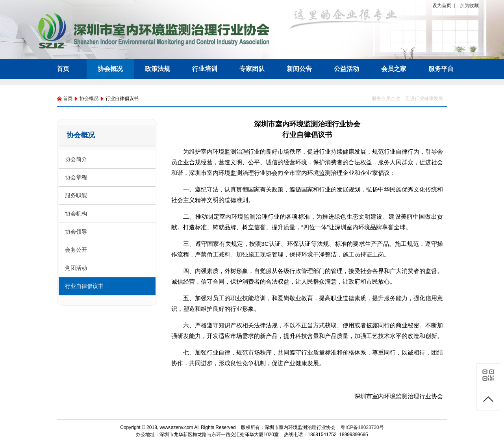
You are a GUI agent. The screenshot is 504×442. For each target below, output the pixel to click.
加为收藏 (469, 6)
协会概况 (110, 69)
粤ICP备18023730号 (362, 427)
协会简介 (76, 159)
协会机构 (76, 214)
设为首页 (442, 6)
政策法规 (157, 69)
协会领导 (76, 232)
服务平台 (441, 69)
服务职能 (76, 195)
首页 (63, 69)
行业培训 (205, 69)
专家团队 (252, 69)
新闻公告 (299, 69)
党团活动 (76, 268)
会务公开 (76, 250)
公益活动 (346, 69)
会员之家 (394, 69)
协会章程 (76, 177)
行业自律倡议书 (84, 286)
